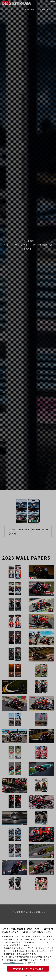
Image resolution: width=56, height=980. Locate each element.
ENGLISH (28, 975)
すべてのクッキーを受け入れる (28, 969)
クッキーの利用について (13, 963)
